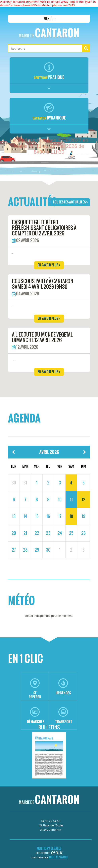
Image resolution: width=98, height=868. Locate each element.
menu (49, 19)
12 (83, 499)
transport (64, 716)
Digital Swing (58, 857)
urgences (63, 687)
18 (71, 516)
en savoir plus (49, 265)
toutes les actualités (70, 202)
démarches (36, 716)
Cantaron (49, 33)
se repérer (35, 689)
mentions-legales (49, 848)
